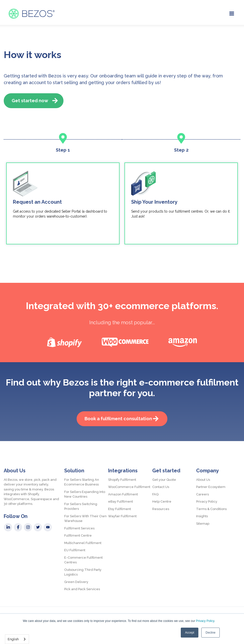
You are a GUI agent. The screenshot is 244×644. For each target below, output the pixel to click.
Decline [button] (211, 633)
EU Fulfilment (75, 550)
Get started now (30, 101)
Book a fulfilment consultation (118, 419)
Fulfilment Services (79, 528)
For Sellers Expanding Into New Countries (85, 494)
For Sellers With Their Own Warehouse (85, 519)
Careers (202, 494)
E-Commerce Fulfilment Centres (83, 560)
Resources (161, 509)
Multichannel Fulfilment (83, 543)
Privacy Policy (205, 621)
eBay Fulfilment (121, 501)
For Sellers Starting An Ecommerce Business (82, 482)
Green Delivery (76, 582)
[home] (32, 14)
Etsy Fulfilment (120, 509)
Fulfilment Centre (78, 535)
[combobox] (17, 639)
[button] (232, 13)
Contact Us (161, 487)
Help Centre (162, 501)
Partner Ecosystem (211, 487)
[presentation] (116, 262)
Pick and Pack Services (82, 589)
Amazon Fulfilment (123, 494)
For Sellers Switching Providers (81, 506)
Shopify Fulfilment (122, 480)
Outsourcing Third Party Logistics (83, 572)
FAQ (155, 494)
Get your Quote (164, 480)
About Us (203, 480)
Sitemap (203, 524)
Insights (202, 516)
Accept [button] (190, 633)
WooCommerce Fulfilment (129, 487)
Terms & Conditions (211, 509)
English (13, 639)
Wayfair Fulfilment (122, 516)
